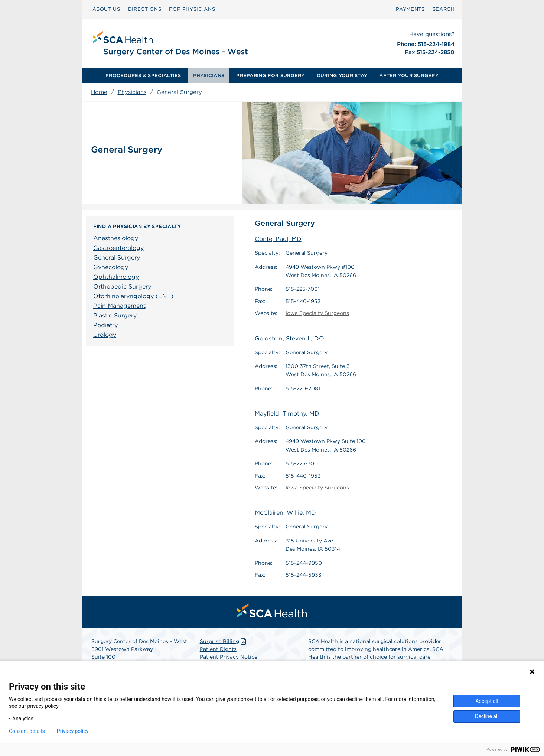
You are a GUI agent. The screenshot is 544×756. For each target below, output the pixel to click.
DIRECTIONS (145, 9)
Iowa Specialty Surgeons (317, 313)
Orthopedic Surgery (122, 286)
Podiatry (105, 325)
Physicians (132, 92)
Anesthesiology (116, 238)
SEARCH (444, 9)
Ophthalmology (116, 277)
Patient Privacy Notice (229, 657)
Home (99, 92)
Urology (105, 335)
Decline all (487, 716)
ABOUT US (106, 9)
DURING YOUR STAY (342, 76)
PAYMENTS (410, 9)
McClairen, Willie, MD (285, 513)
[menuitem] (106, 9)
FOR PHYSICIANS (192, 9)
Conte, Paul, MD (278, 239)
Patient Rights (218, 649)
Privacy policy (73, 731)
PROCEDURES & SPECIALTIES (143, 76)
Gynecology (111, 267)
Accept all (487, 701)
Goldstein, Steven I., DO (289, 338)
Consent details (27, 731)
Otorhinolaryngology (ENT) (133, 296)
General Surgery (117, 258)
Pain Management (119, 306)
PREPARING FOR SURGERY (270, 76)
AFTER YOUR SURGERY (409, 76)
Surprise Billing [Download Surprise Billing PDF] (224, 641)
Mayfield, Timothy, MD (287, 413)
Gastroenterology (118, 248)
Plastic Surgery (115, 315)
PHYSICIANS (209, 76)
